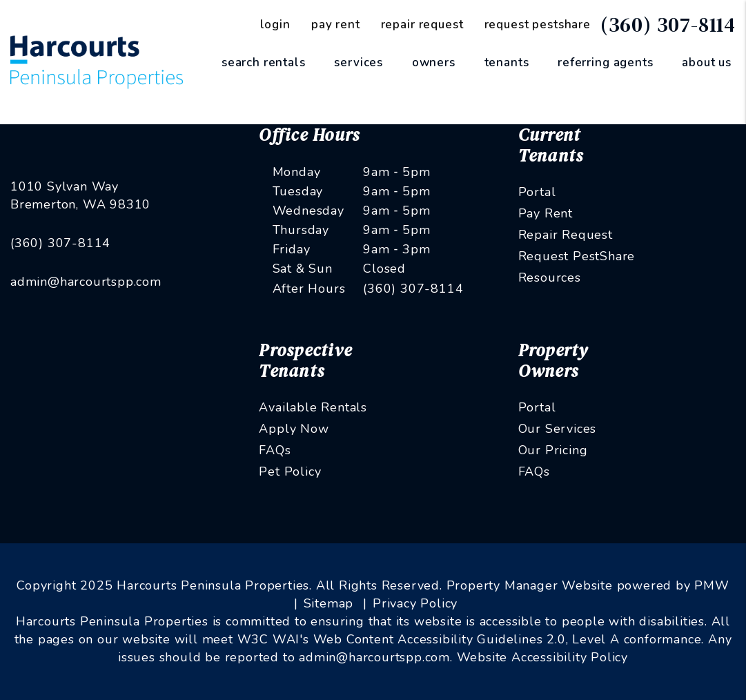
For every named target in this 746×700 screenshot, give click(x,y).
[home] (97, 61)
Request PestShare (577, 256)
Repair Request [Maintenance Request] (422, 25)
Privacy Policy (415, 603)
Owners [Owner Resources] (434, 62)
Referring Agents (606, 62)
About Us (707, 62)
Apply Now (294, 429)
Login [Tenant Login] (275, 25)
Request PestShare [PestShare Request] (538, 25)
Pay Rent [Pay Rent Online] (336, 25)
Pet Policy (290, 471)
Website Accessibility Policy (542, 657)
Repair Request (566, 235)
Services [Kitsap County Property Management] (359, 62)
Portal (537, 192)
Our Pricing (553, 450)
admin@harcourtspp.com (86, 282)
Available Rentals (313, 407)
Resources (550, 278)
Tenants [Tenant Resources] (507, 62)
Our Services (558, 429)
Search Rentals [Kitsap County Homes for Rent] (264, 62)
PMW (711, 585)
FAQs (275, 450)
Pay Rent (546, 213)
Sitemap (329, 603)
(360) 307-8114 (668, 25)
